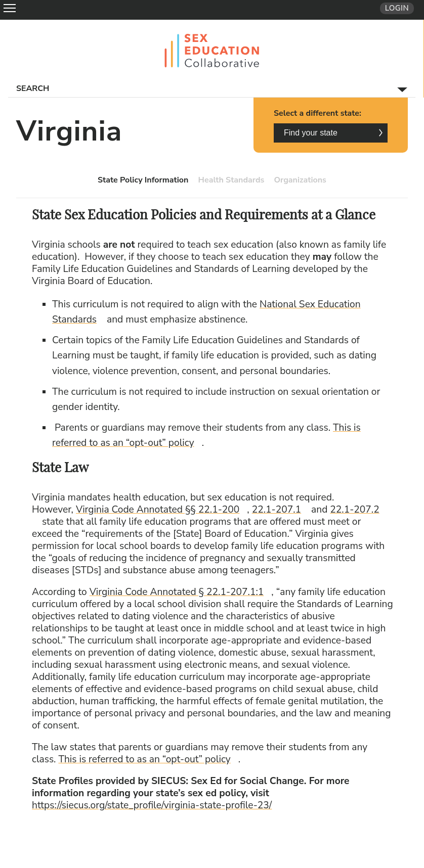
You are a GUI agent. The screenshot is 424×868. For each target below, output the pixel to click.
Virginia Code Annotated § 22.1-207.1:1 (181, 592)
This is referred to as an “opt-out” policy (148, 759)
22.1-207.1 (280, 510)
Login (397, 8)
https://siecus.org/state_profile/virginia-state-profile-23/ (156, 805)
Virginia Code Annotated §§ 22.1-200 (161, 510)
